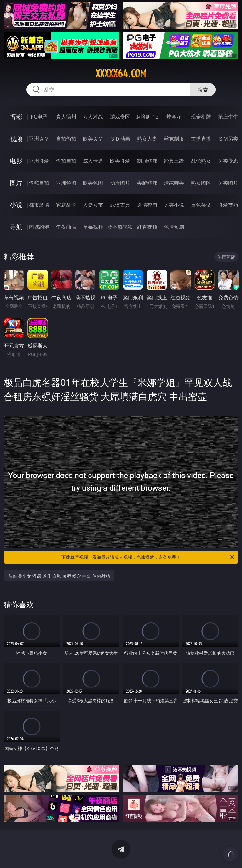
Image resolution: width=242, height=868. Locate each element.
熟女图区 (201, 183)
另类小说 (174, 205)
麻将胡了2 (147, 117)
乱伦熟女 (201, 161)
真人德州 (66, 117)
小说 (16, 205)
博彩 (16, 117)
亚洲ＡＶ (39, 139)
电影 (16, 161)
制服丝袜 (147, 161)
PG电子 (39, 117)
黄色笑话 (201, 205)
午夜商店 (66, 227)
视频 (16, 139)
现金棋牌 (201, 117)
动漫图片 (120, 183)
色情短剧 (174, 227)
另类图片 (228, 183)
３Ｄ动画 (120, 139)
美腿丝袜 (147, 183)
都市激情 (39, 205)
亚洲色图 (66, 183)
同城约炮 (39, 227)
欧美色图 (93, 183)
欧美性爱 (120, 161)
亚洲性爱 (39, 161)
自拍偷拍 (66, 139)
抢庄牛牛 (228, 117)
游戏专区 (120, 117)
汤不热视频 (120, 227)
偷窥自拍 (39, 183)
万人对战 (93, 117)
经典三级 (174, 161)
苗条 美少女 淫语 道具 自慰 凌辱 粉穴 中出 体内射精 (59, 576)
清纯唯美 (174, 183)
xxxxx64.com (121, 74)
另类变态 (228, 161)
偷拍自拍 (66, 161)
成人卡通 (93, 161)
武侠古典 (120, 205)
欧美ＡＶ (93, 139)
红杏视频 (147, 227)
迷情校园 (147, 205)
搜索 (203, 90)
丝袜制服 (174, 139)
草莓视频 (93, 227)
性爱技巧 (228, 205)
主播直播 (201, 139)
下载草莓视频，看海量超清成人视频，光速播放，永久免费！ (148, 557)
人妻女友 (93, 205)
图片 (16, 183)
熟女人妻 (147, 139)
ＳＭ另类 (228, 139)
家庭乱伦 (66, 205)
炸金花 (174, 117)
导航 (16, 227)
